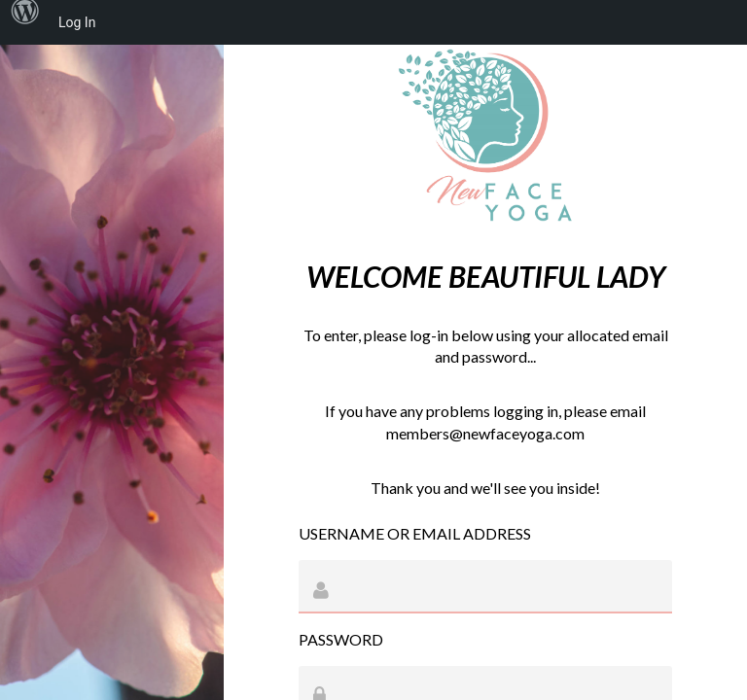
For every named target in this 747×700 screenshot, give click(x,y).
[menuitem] (25, 22)
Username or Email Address (415, 533)
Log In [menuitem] (77, 22)
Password (341, 639)
